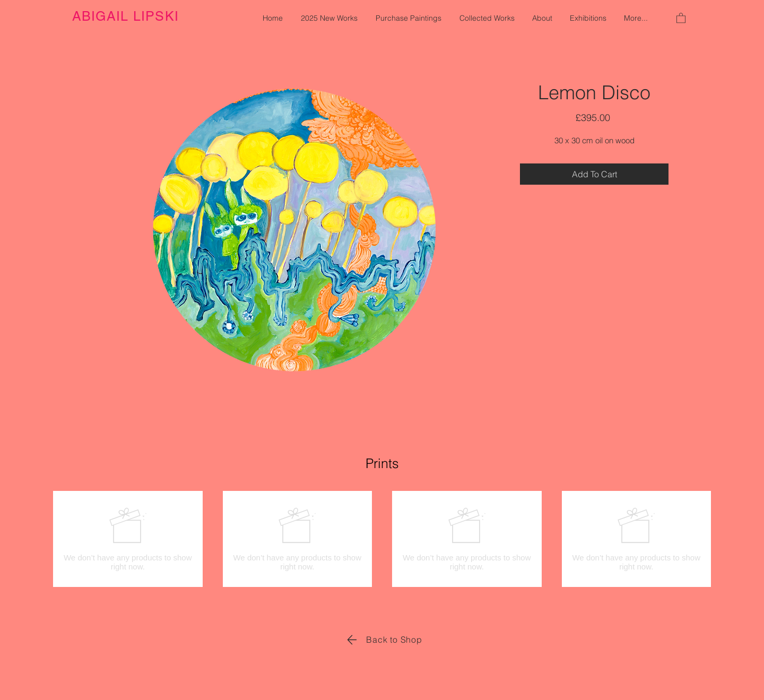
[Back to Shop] (383, 639)
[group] (382, 539)
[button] (681, 18)
